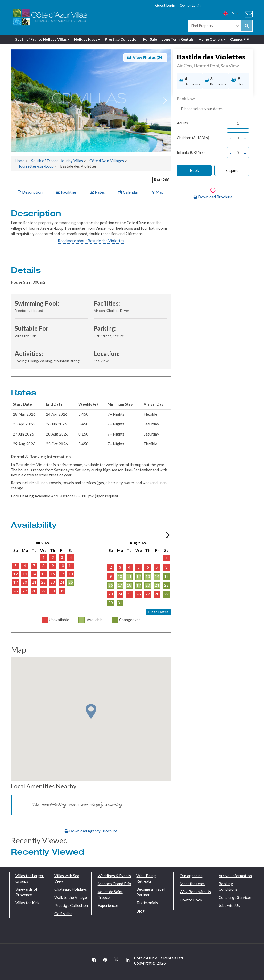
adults (182, 123)
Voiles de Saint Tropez (110, 894)
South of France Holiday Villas (42, 39)
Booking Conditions (228, 886)
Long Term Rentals (178, 39)
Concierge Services (235, 897)
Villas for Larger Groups (30, 878)
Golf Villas (63, 914)
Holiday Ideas (87, 39)
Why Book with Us (195, 892)
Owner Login (190, 5)
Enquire (232, 170)
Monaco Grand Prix (114, 884)
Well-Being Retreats (146, 878)
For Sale (150, 39)
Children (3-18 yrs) (193, 138)
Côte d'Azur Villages (107, 161)
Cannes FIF (240, 39)
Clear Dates (158, 612)
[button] (165, 101)
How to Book (191, 900)
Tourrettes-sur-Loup (36, 166)
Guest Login (165, 5)
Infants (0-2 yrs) (191, 152)
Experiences (108, 905)
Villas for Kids (27, 903)
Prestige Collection (122, 39)
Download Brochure (213, 197)
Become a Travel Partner (151, 892)
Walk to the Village (71, 897)
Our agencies (191, 876)
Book (194, 170)
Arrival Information (235, 876)
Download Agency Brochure (91, 831)
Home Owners (212, 39)
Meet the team (192, 884)
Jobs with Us (229, 905)
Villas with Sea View (67, 878)
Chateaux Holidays (71, 889)
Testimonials (147, 903)
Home (20, 161)
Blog (141, 911)
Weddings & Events (114, 876)
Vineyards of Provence (26, 892)
